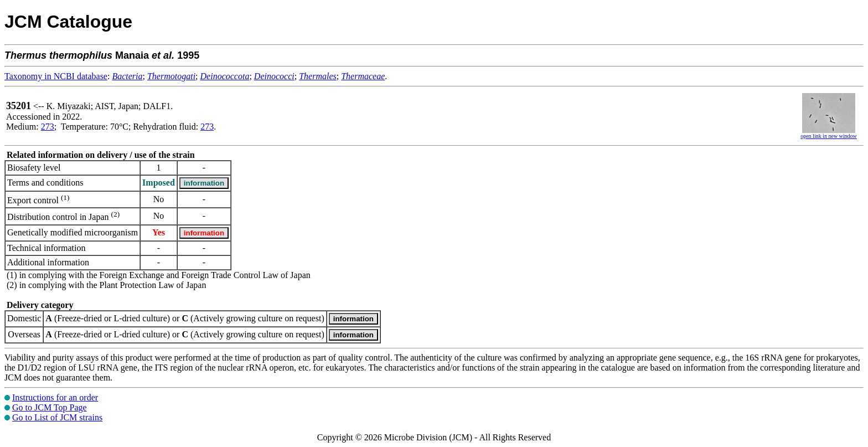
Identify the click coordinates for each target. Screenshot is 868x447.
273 (48, 127)
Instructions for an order (55, 397)
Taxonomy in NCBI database (56, 76)
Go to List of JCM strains (57, 417)
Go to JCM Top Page (50, 407)
